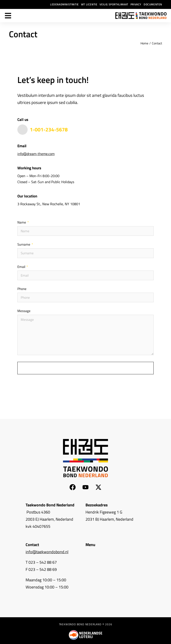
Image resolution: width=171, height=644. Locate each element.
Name (22, 223)
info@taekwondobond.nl (47, 552)
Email (22, 267)
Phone (22, 289)
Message (24, 311)
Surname (24, 245)
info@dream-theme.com (36, 154)
